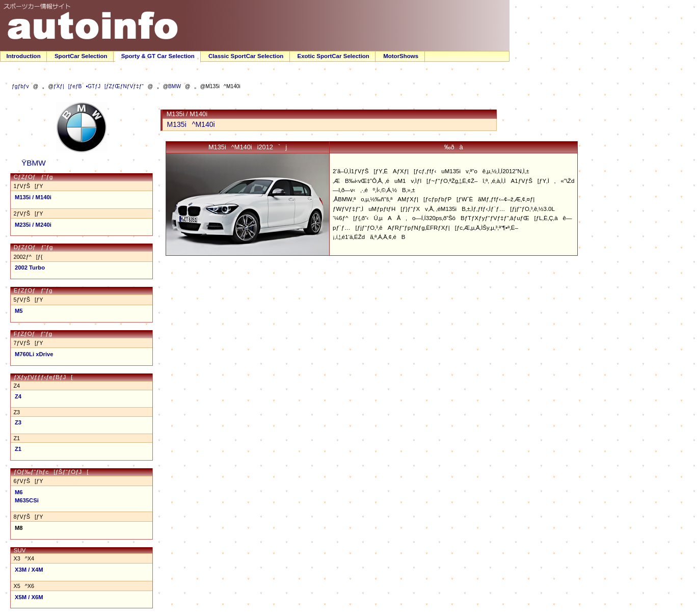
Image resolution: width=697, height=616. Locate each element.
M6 (19, 492)
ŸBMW (31, 163)
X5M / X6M (29, 597)
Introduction (24, 56)
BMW (175, 86)
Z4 (18, 396)
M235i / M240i (33, 225)
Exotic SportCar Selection (333, 56)
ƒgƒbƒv (20, 86)
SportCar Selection (81, 56)
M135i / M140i (33, 197)
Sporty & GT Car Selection (158, 56)
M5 (19, 311)
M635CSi (27, 500)
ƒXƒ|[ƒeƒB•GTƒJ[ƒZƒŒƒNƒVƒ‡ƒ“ (99, 86)
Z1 (18, 449)
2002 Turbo (30, 267)
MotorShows (401, 56)
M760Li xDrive (34, 354)
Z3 (18, 422)
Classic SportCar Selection (246, 56)
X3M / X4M (29, 570)
